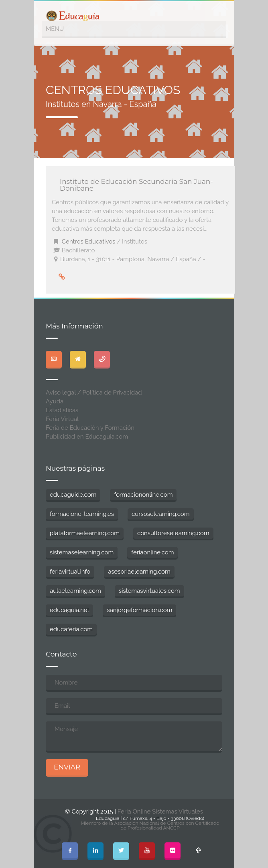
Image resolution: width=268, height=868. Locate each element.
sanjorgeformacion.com (139, 610)
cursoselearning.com (160, 514)
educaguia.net (69, 610)
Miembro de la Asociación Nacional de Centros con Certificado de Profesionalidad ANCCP (150, 826)
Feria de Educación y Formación (90, 428)
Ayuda (55, 401)
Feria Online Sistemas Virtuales (160, 812)
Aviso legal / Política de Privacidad (94, 393)
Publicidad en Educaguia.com (87, 437)
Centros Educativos (89, 242)
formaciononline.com (143, 495)
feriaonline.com (152, 552)
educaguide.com (73, 495)
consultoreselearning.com (173, 533)
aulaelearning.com (75, 591)
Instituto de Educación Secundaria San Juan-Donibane (136, 185)
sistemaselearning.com (82, 552)
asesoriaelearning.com (139, 572)
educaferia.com (71, 629)
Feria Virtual (62, 419)
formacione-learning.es (82, 514)
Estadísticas (62, 410)
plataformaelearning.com (85, 533)
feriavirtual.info (70, 572)
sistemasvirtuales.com (149, 591)
